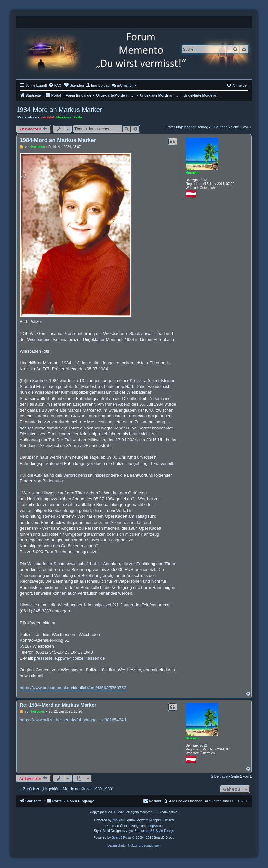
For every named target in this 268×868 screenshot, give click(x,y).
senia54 (47, 117)
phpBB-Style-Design (159, 831)
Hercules (64, 117)
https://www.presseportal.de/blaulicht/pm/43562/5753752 (73, 688)
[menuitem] (55, 85)
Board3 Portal (121, 838)
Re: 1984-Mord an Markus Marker (58, 705)
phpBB (117, 820)
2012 (203, 180)
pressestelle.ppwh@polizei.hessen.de (70, 658)
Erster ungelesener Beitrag (187, 127)
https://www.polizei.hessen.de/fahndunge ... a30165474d (73, 720)
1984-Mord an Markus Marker (59, 110)
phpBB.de (155, 826)
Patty (78, 117)
